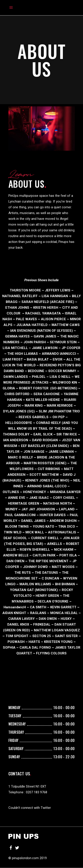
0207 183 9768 (37, 792)
